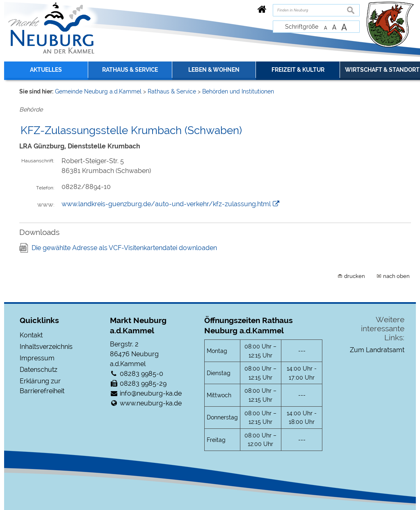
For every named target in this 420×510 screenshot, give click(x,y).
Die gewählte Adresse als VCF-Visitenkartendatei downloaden (124, 248)
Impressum (37, 358)
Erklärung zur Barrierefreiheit (42, 386)
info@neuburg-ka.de (151, 393)
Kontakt (31, 335)
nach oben (396, 276)
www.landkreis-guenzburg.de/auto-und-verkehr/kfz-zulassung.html (166, 204)
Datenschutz (39, 370)
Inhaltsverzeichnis (46, 347)
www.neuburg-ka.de (151, 403)
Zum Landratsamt (377, 350)
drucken (355, 276)
